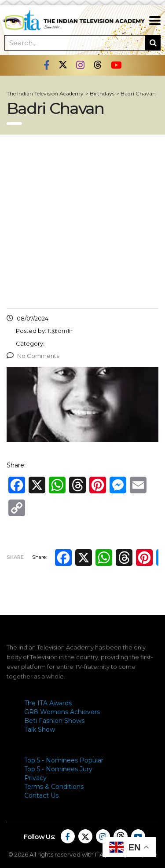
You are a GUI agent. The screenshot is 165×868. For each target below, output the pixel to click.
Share (15, 557)
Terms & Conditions (54, 787)
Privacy (35, 778)
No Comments (33, 356)
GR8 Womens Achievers (62, 712)
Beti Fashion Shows (54, 721)
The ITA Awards (48, 703)
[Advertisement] (82, 221)
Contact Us (41, 795)
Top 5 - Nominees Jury (58, 769)
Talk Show (40, 729)
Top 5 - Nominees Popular (64, 760)
